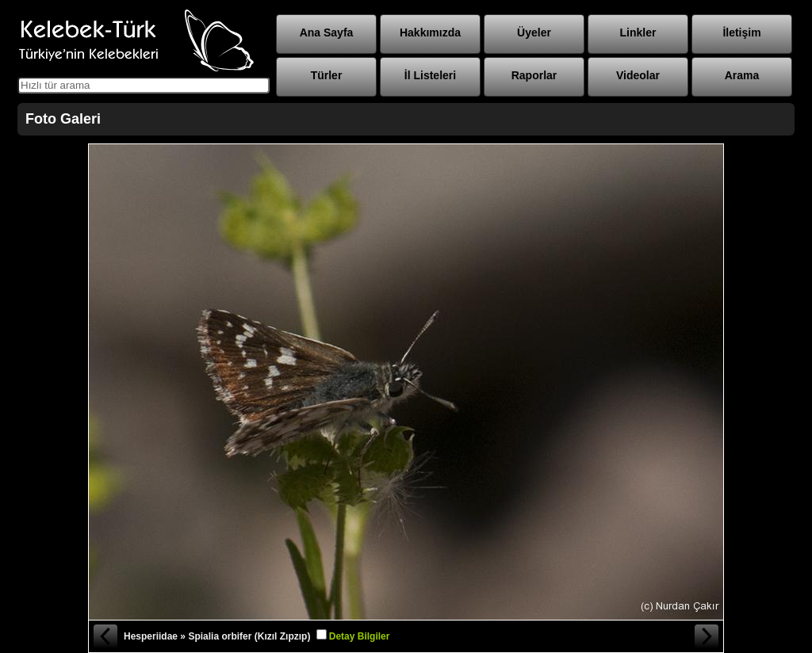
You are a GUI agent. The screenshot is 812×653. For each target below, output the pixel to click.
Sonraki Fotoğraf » (707, 636)
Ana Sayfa (327, 32)
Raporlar (534, 75)
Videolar (638, 75)
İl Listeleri (430, 75)
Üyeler (534, 32)
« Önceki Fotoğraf (105, 636)
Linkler (638, 32)
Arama (742, 75)
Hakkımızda (430, 32)
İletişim (741, 32)
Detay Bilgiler (360, 636)
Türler (327, 75)
